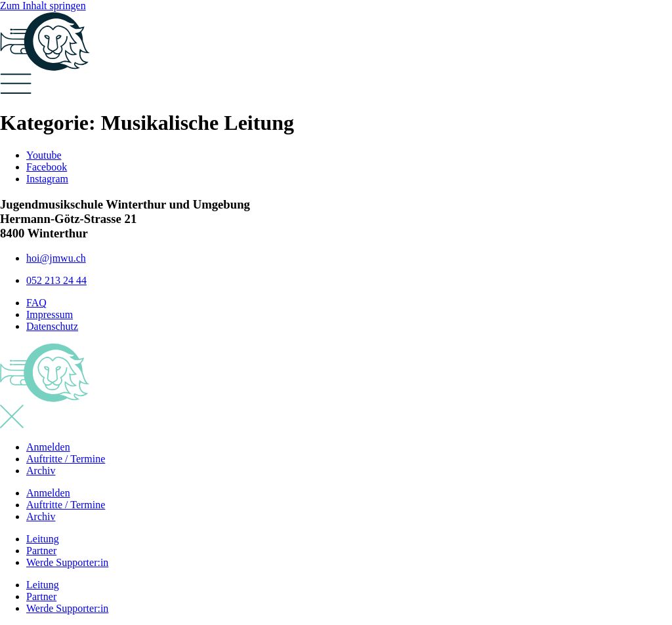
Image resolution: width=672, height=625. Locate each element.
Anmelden (48, 447)
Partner (41, 551)
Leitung (43, 539)
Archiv (41, 471)
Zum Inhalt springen (43, 6)
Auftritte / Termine (66, 459)
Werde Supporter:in (67, 562)
